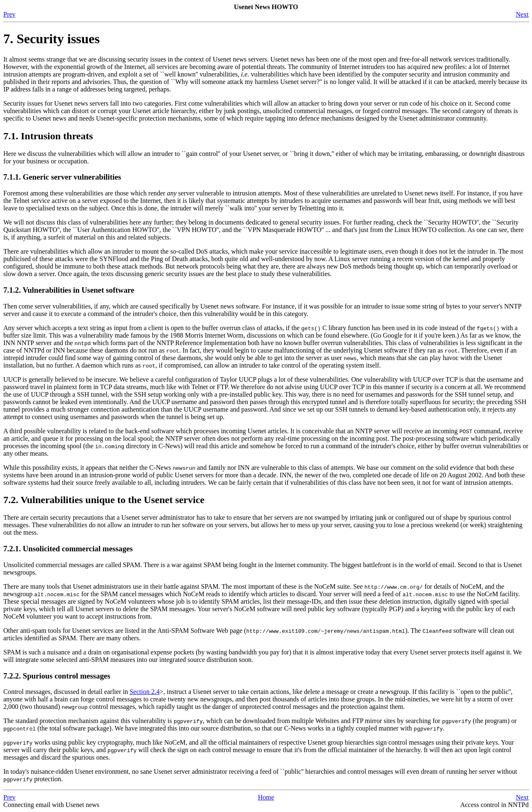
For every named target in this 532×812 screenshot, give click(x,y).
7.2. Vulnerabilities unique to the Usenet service (104, 500)
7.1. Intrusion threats (48, 136)
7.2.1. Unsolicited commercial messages (68, 549)
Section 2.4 (145, 692)
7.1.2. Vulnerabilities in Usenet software (69, 290)
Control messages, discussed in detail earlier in (66, 692)
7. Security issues (52, 39)
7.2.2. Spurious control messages (57, 676)
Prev (9, 14)
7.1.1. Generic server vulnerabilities (62, 177)
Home (266, 797)
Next (522, 14)
